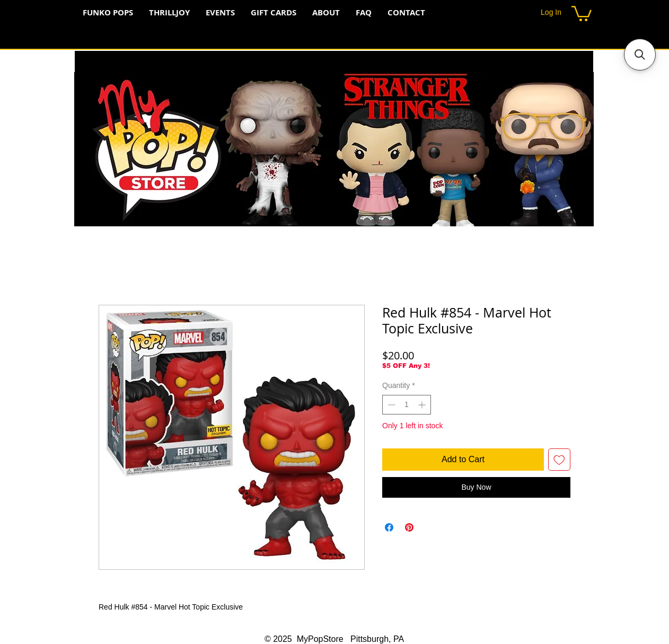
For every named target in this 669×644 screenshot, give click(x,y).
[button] (582, 13)
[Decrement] (390, 405)
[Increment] (423, 405)
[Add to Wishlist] (559, 460)
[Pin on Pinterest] (409, 527)
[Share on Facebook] (389, 527)
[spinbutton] (407, 405)
